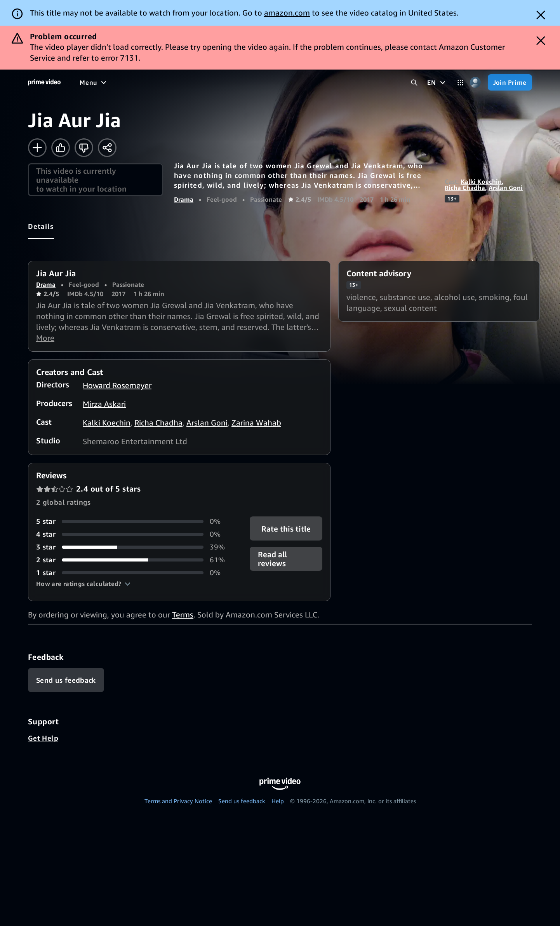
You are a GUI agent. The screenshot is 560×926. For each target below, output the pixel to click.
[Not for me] (84, 148)
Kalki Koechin (481, 181)
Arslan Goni (506, 188)
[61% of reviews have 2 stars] (134, 560)
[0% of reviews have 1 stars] (134, 573)
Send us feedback (242, 801)
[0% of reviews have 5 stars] (134, 521)
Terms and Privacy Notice (178, 801)
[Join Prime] (510, 82)
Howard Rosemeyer (117, 385)
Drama (184, 199)
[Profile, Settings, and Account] (476, 83)
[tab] (41, 226)
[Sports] (188, 82)
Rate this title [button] (286, 529)
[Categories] (460, 83)
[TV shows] (152, 82)
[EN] (437, 82)
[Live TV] (248, 82)
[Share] (107, 148)
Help (278, 801)
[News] (217, 82)
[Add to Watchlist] (37, 148)
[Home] (44, 82)
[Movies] (115, 82)
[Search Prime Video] (414, 83)
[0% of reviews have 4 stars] (134, 534)
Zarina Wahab (256, 423)
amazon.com (287, 13)
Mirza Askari (104, 404)
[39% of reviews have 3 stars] (134, 547)
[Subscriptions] (298, 82)
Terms (183, 615)
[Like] (61, 148)
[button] (83, 584)
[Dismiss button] (541, 15)
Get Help (43, 738)
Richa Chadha (465, 188)
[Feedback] (66, 680)
